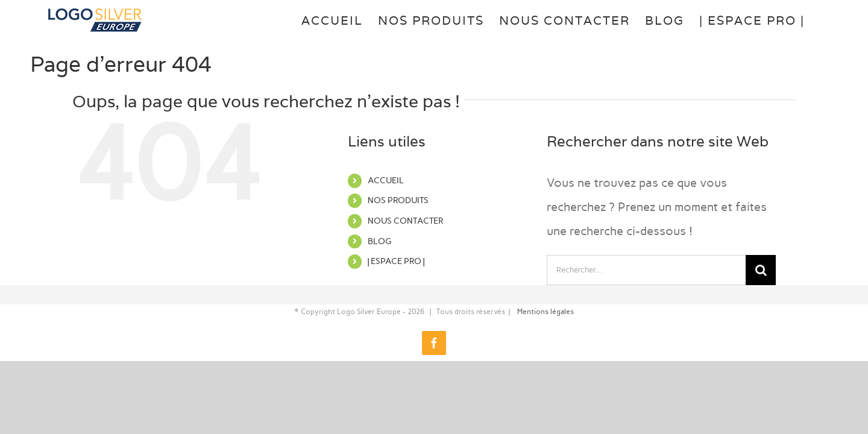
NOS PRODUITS (398, 200)
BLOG (379, 241)
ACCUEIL (386, 181)
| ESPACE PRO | (396, 261)
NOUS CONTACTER (405, 221)
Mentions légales (546, 312)
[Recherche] (761, 270)
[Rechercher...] (646, 270)
